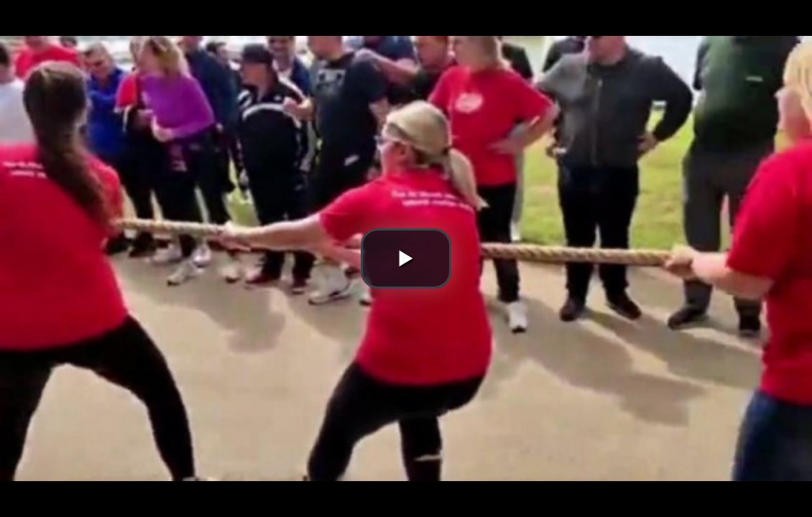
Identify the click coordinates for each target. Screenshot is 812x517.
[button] (406, 258)
